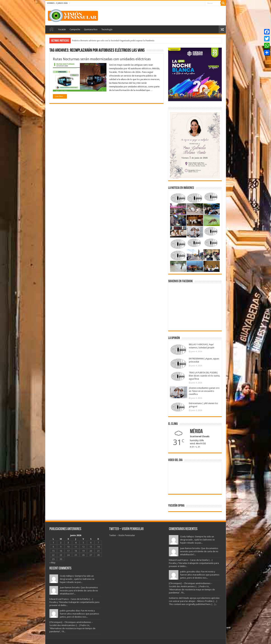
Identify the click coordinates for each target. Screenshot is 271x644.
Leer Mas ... (60, 96)
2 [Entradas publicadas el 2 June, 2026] (61, 543)
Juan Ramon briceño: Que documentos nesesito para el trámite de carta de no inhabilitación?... (79, 591)
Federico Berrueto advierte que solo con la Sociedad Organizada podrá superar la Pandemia (113, 40)
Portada (52, 29)
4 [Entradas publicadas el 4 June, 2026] (76, 543)
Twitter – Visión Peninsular (126, 529)
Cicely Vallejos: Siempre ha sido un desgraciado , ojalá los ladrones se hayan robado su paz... (77, 579)
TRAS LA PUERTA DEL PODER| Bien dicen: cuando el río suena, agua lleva (204, 376)
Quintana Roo (91, 29)
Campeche (75, 29)
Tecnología (107, 29)
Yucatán (62, 29)
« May (52, 563)
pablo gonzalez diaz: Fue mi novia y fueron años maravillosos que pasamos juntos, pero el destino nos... (79, 614)
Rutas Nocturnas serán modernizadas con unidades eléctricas (102, 59)
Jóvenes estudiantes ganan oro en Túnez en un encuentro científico (204, 391)
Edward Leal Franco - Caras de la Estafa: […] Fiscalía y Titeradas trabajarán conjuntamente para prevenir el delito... (74, 602)
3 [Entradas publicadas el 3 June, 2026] (68, 543)
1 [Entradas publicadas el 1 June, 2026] (53, 543)
